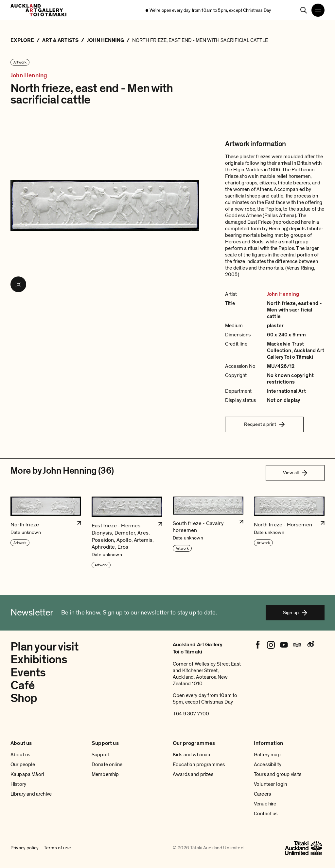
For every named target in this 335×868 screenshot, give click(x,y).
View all (295, 473)
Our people (23, 764)
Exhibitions (39, 660)
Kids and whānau (191, 755)
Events (28, 673)
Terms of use (57, 848)
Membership (105, 774)
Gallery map (267, 755)
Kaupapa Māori (27, 774)
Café (23, 685)
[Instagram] (271, 645)
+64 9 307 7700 (191, 714)
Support (101, 755)
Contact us (266, 814)
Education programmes (199, 764)
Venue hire (265, 804)
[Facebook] (258, 645)
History (18, 784)
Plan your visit (44, 647)
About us (20, 755)
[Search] (304, 10)
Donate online (107, 764)
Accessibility (268, 764)
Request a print (264, 424)
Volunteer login (270, 784)
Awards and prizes (193, 774)
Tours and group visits (278, 774)
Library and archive (31, 794)
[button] (46, 533)
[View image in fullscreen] (18, 284)
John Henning (29, 75)
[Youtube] (284, 645)
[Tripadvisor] (297, 645)
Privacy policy (25, 848)
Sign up (295, 613)
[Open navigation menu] (318, 10)
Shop (24, 698)
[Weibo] (310, 645)
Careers (262, 794)
